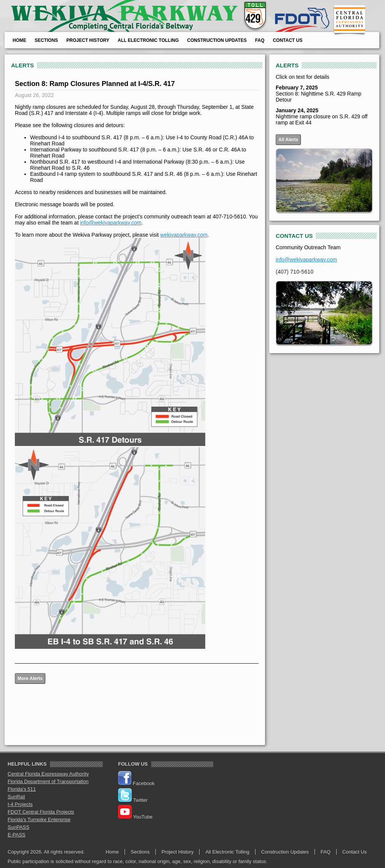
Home (19, 40)
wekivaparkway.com (184, 235)
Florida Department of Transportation (48, 781)
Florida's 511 (22, 789)
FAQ (260, 40)
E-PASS (17, 835)
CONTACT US (294, 236)
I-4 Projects (20, 804)
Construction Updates (217, 40)
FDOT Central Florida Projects (41, 812)
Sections (46, 40)
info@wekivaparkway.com (111, 223)
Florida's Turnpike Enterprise (39, 819)
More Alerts (30, 678)
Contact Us (288, 40)
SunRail (16, 797)
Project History (88, 40)
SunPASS (18, 827)
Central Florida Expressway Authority (48, 774)
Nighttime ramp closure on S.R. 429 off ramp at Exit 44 (322, 116)
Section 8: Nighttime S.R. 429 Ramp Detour (319, 94)
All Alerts (288, 140)
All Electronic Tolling (148, 40)
